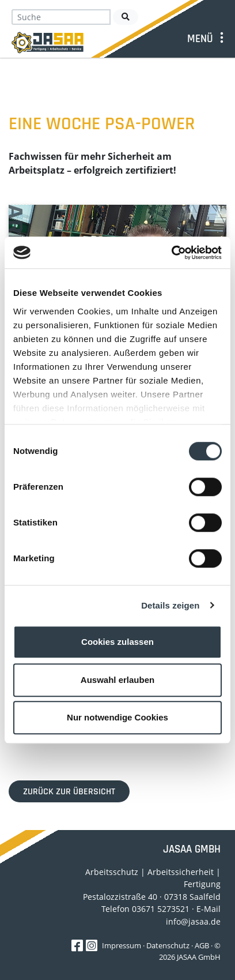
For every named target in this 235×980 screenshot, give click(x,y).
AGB (202, 945)
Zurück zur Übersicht (69, 792)
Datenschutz (168, 945)
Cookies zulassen (117, 642)
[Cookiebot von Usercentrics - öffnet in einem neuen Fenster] (171, 253)
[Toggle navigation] (207, 38)
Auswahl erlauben (117, 680)
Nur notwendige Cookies (117, 717)
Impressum (122, 945)
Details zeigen (170, 605)
